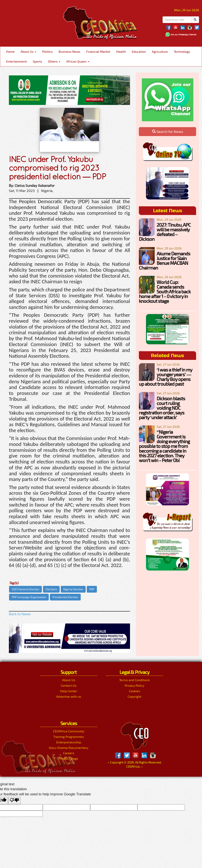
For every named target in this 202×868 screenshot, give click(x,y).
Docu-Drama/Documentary (69, 748)
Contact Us (69, 685)
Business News (69, 51)
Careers (69, 753)
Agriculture (160, 51)
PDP (92, 589)
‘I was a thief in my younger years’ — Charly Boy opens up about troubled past (166, 377)
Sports (37, 61)
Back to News (20, 614)
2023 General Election (25, 589)
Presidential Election (65, 597)
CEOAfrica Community (69, 731)
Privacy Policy (134, 685)
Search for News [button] (168, 132)
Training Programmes (69, 737)
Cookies (135, 691)
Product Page (69, 758)
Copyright (134, 696)
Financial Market (98, 51)
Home (10, 51)
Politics (47, 51)
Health (121, 51)
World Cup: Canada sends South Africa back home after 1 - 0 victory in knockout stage (165, 291)
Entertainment (16, 61)
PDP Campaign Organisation (29, 597)
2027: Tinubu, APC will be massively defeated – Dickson (165, 232)
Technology (182, 51)
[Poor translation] (14, 801)
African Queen (78, 61)
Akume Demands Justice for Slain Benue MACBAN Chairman (165, 261)
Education (139, 51)
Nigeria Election (73, 589)
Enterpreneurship (69, 742)
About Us (28, 51)
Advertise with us (69, 696)
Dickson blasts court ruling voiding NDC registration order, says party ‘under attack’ (162, 408)
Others (54, 61)
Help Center (69, 691)
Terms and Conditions (134, 680)
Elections (51, 589)
